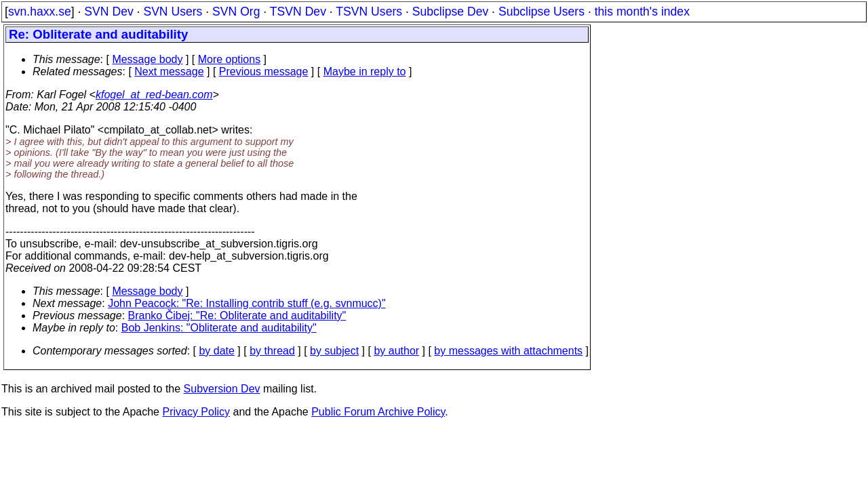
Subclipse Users (541, 12)
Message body (147, 59)
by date (216, 351)
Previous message (264, 72)
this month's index (642, 12)
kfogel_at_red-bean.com (154, 95)
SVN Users (173, 12)
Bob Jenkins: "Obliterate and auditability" (219, 328)
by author (396, 351)
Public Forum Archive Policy (378, 412)
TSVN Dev (298, 12)
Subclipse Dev (450, 12)
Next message (169, 72)
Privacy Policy (196, 412)
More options (230, 59)
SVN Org (236, 12)
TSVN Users (369, 12)
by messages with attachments (508, 351)
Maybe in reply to (365, 72)
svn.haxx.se (40, 12)
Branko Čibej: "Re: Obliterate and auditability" (237, 316)
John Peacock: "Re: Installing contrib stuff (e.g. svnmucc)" (246, 303)
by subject (334, 351)
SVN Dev (108, 12)
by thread (272, 351)
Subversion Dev (222, 389)
